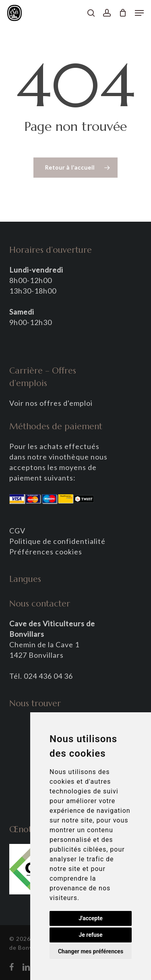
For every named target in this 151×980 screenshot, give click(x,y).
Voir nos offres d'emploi (51, 403)
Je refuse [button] (90, 935)
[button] (139, 13)
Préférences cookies (46, 552)
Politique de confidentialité (57, 541)
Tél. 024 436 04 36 (41, 676)
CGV (17, 531)
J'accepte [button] (91, 918)
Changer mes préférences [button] (91, 951)
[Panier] (123, 13)
